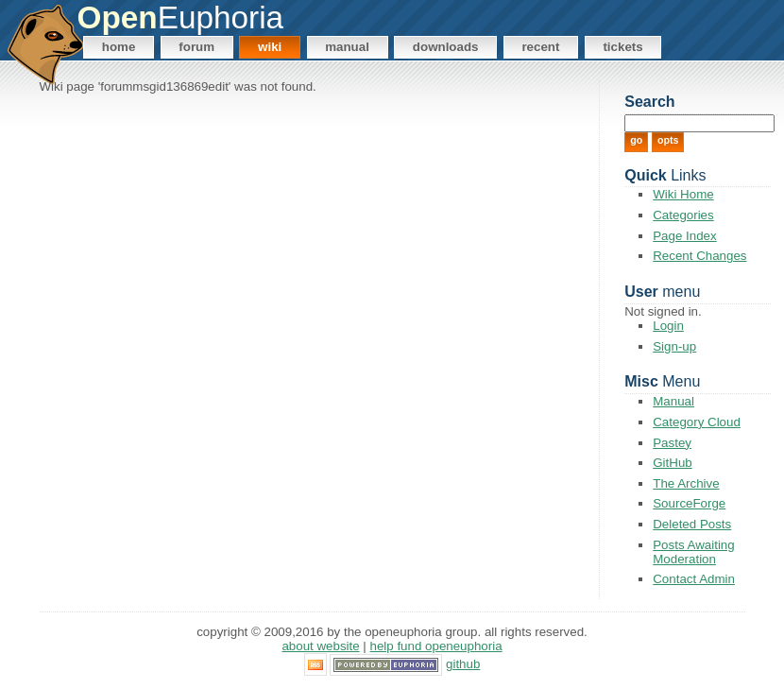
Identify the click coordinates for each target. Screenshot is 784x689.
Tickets (622, 47)
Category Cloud (697, 422)
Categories (683, 215)
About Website (320, 646)
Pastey (672, 443)
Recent (540, 47)
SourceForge (689, 503)
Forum (196, 47)
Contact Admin (694, 579)
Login (668, 326)
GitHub (672, 463)
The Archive (686, 483)
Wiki (270, 47)
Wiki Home (683, 194)
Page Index (684, 236)
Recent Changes (699, 256)
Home (119, 47)
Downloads (446, 47)
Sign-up (674, 346)
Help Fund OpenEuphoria (436, 646)
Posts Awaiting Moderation (693, 552)
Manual (347, 47)
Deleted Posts (692, 524)
